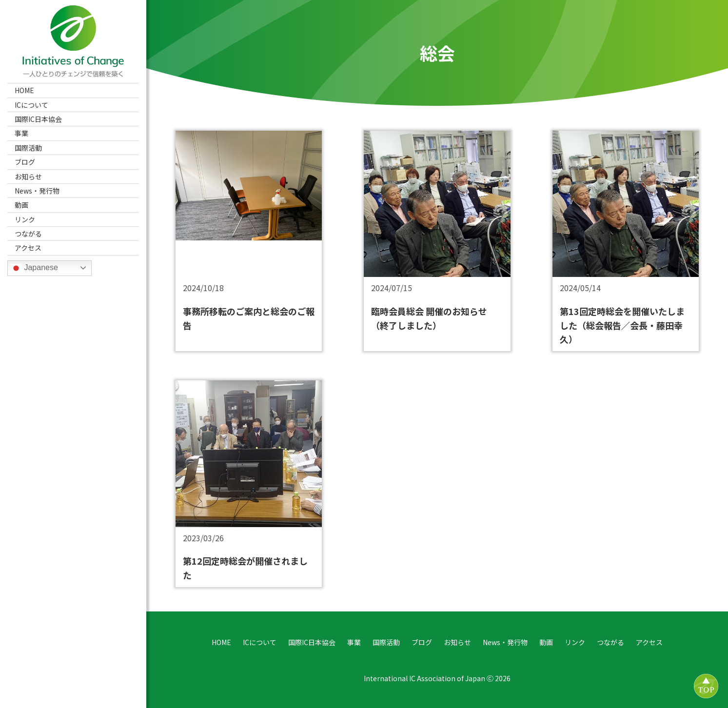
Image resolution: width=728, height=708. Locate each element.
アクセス (28, 248)
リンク (25, 219)
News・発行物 (37, 191)
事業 (21, 133)
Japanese (34, 268)
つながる (28, 234)
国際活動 (28, 148)
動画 (21, 205)
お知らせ (28, 177)
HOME (24, 90)
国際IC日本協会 (38, 119)
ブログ (25, 162)
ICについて (31, 105)
